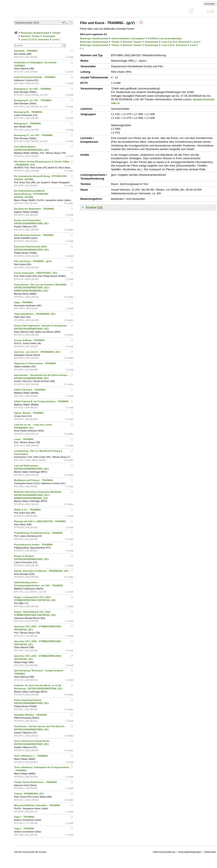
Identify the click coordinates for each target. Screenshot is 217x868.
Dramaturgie (152, 42)
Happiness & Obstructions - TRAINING (35, 363)
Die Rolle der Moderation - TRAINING (34, 209)
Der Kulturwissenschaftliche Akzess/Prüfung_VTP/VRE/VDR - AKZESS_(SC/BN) (32, 194)
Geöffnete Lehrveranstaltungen (165, 38)
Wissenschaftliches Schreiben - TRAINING (37, 805)
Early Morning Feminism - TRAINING (34, 235)
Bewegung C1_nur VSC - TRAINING (34, 135)
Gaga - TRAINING (24, 302)
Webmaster (210, 852)
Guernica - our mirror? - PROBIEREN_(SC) (37, 352)
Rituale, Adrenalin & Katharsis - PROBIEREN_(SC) (42, 571)
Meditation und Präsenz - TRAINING (34, 480)
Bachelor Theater (30, 36)
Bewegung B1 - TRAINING (29, 112)
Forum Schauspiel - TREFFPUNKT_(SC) (36, 273)
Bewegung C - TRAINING (28, 123)
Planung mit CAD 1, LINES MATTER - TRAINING (40, 521)
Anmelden (210, 4)
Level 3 (194, 45)
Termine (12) (94, 207)
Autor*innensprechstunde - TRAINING (35, 77)
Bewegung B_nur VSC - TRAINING (33, 100)
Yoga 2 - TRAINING (25, 829)
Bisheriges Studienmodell (35, 33)
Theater (56, 33)
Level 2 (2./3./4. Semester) (35, 39)
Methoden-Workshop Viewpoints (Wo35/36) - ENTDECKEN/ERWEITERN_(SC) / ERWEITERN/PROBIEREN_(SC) (38, 495)
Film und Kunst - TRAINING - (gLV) (33, 261)
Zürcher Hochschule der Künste (30, 852)
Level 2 (56, 39)
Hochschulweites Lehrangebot (128, 38)
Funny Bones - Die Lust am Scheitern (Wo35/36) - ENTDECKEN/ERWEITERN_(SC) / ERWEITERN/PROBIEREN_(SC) (41, 288)
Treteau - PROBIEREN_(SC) (29, 794)
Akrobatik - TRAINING (26, 51)
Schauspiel (49, 36)
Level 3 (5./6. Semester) (174, 45)
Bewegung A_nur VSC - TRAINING (33, 89)
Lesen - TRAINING (24, 439)
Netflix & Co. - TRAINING (28, 510)
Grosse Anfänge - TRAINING (30, 340)
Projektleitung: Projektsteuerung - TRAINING (39, 533)
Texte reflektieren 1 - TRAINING (31, 756)
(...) (82, 48)
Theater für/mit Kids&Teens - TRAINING (36, 782)
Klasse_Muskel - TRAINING (29, 413)
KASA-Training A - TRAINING (30, 390)
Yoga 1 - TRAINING (25, 817)
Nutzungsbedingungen (190, 852)
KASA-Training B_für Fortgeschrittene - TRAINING (42, 401)
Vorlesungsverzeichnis (45, 11)
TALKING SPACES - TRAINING (31, 715)
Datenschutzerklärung (164, 852)
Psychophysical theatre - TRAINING (34, 545)
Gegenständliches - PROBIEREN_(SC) (35, 314)
